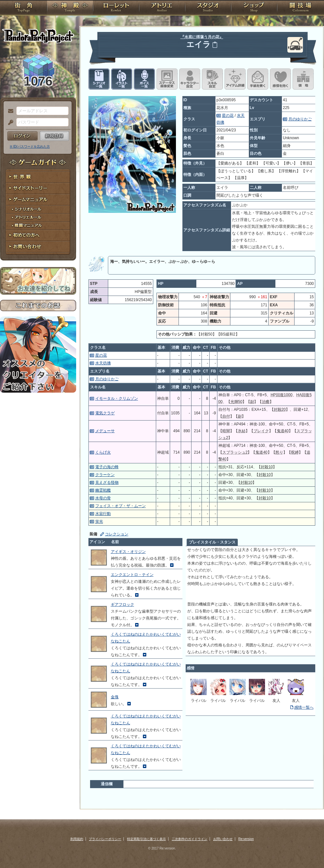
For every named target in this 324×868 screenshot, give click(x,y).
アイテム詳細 (235, 79)
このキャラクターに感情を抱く (280, 79)
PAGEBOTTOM (308, 850)
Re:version (246, 839)
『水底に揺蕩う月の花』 (202, 37)
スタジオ (208, 8)
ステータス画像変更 (167, 79)
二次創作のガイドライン (190, 839)
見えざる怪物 (107, 483)
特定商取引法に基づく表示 (146, 839)
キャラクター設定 (190, 79)
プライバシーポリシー (105, 839)
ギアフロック (122, 605)
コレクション (117, 534)
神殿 (70, 8)
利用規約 (77, 839)
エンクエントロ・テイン (132, 575)
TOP (23, 8)
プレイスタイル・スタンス (212, 542)
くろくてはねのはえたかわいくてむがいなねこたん (146, 638)
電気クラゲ (105, 413)
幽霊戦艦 (103, 490)
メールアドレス (9, 111)
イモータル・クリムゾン (117, 398)
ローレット (116, 8)
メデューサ (105, 431)
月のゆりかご (300, 119)
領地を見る (303, 79)
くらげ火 (103, 452)
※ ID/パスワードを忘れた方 (30, 147)
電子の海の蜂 (107, 467)
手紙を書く (258, 79)
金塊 (115, 697)
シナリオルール (38, 209)
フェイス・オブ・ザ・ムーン (121, 506)
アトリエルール (38, 218)
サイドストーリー (38, 188)
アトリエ (162, 8)
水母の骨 (103, 498)
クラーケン (105, 475)
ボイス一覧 (144, 79)
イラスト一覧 (122, 79)
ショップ (254, 8)
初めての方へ (38, 235)
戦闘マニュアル (38, 226)
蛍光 (99, 521)
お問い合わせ (38, 247)
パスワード (9, 123)
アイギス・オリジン (128, 552)
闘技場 (301, 8)
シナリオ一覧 (99, 79)
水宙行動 (103, 514)
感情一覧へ (304, 707)
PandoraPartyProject (38, 36)
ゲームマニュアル (38, 200)
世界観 (38, 177)
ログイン (23, 136)
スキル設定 (212, 79)
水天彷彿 (103, 363)
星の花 (228, 116)
